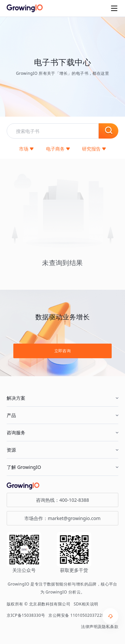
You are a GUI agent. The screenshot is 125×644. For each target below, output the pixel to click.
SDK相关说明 (86, 604)
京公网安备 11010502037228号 (78, 615)
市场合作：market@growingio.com (62, 518)
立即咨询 (63, 351)
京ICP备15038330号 (26, 615)
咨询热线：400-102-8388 (62, 500)
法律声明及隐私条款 (100, 627)
